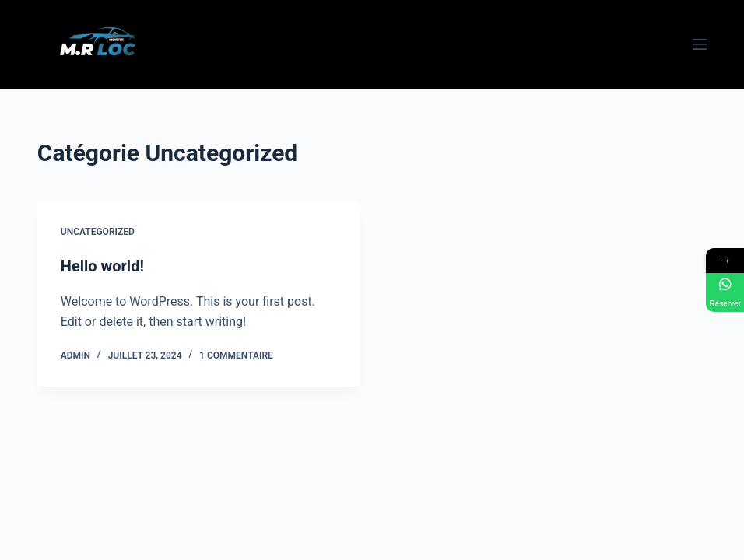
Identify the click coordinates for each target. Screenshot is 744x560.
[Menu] (700, 44)
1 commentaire (236, 355)
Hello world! (102, 266)
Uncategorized (98, 232)
